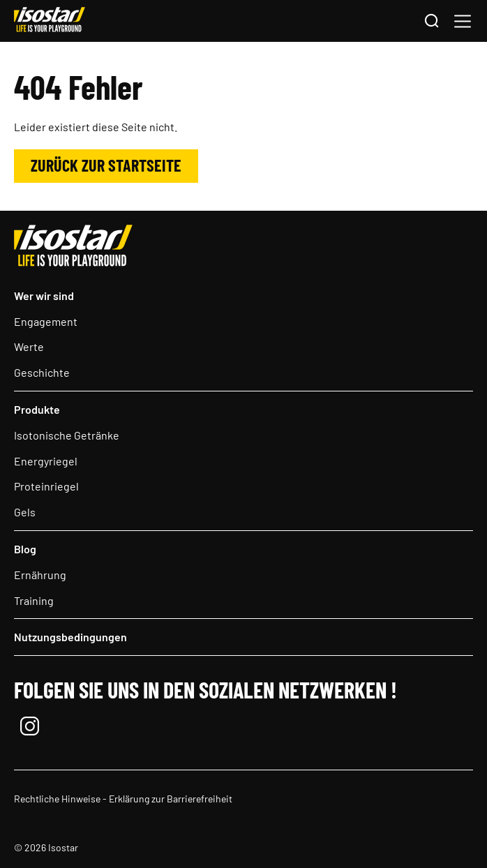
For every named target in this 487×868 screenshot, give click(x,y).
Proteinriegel (46, 486)
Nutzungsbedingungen (70, 637)
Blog (25, 549)
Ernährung (40, 575)
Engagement (46, 321)
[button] (463, 21)
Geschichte (42, 372)
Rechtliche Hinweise (57, 799)
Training (34, 600)
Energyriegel (46, 461)
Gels (25, 512)
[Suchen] (431, 22)
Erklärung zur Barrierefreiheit (171, 799)
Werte (29, 346)
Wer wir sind (44, 295)
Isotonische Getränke (67, 435)
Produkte (37, 409)
